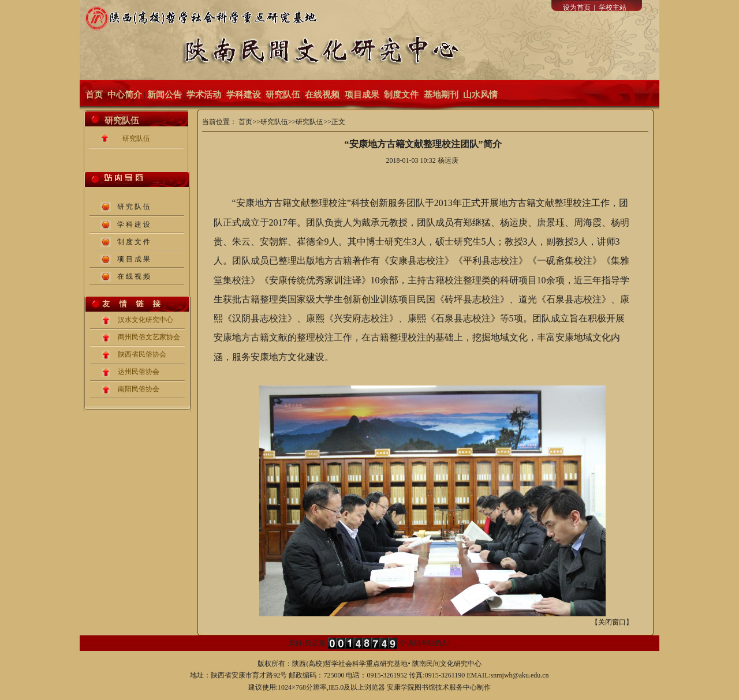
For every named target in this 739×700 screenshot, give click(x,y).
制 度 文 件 (134, 242)
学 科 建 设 (134, 224)
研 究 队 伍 (134, 207)
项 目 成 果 (134, 259)
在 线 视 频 (134, 276)
